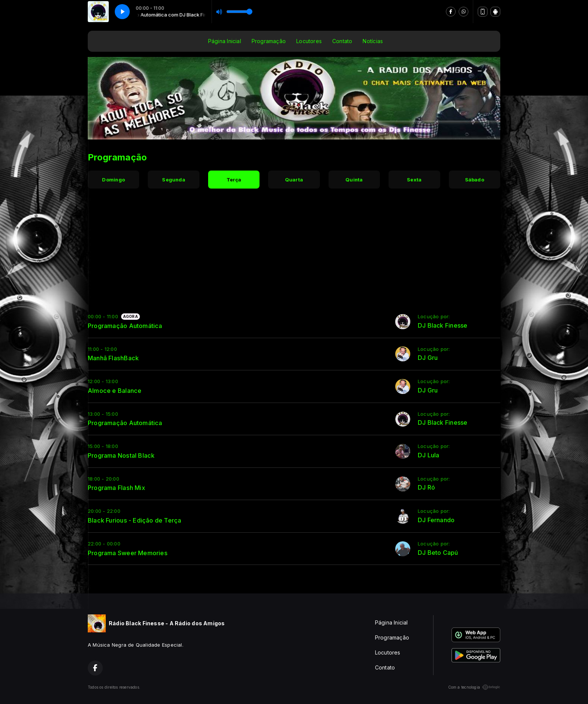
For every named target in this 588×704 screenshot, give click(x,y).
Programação (269, 41)
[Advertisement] (294, 253)
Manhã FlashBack (113, 358)
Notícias (373, 41)
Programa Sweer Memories (128, 553)
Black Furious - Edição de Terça (135, 520)
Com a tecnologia (474, 687)
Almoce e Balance (115, 391)
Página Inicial (225, 41)
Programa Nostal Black (121, 455)
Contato (342, 41)
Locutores (309, 41)
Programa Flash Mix (116, 488)
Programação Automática (125, 326)
